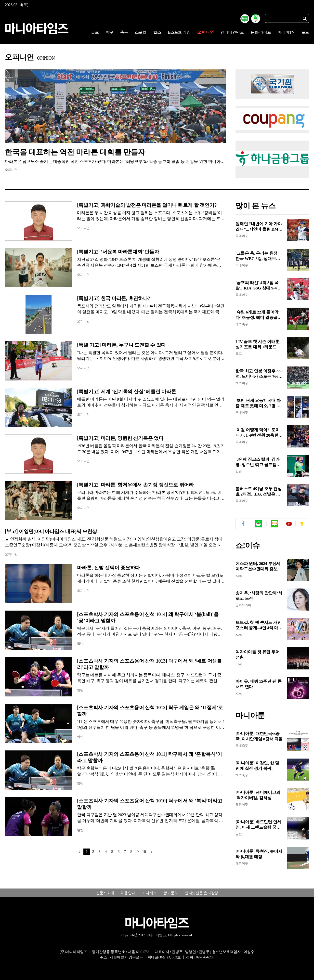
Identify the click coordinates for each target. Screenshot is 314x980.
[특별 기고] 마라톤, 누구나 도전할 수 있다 (122, 345)
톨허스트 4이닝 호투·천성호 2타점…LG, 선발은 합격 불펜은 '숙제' (259, 492)
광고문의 (171, 893)
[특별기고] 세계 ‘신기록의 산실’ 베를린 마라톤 (126, 392)
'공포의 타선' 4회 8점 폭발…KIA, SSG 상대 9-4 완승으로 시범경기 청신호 (259, 286)
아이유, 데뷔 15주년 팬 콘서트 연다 (258, 684)
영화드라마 (243, 605)
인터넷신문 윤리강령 (201, 893)
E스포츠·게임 (179, 32)
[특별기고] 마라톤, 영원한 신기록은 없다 (120, 438)
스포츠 (141, 32)
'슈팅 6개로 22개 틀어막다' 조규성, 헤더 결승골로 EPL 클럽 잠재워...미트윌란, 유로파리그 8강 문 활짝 (259, 315)
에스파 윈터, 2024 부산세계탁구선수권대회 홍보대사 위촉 (259, 567)
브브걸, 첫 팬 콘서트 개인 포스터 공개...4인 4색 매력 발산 (259, 625)
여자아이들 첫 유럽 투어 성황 (258, 655)
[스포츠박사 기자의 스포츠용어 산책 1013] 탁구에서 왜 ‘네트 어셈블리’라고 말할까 (149, 664)
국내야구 (242, 236)
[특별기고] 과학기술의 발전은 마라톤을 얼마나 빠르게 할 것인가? (149, 205)
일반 (80, 644)
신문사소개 (105, 893)
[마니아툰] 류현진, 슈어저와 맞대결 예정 (259, 854)
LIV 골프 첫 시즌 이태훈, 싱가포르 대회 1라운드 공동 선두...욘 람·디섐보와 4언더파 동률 (259, 345)
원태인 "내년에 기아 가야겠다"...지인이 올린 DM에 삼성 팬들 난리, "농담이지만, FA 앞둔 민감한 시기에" (259, 227)
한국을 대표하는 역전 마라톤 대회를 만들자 (75, 152)
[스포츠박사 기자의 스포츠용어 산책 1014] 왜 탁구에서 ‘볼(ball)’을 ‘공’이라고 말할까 (148, 617)
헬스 (157, 32)
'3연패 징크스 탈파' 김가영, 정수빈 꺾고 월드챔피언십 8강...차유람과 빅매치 (258, 462)
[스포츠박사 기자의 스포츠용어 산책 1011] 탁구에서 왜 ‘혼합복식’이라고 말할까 (150, 757)
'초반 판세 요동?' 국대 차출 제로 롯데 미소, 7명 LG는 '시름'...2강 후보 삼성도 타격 (259, 403)
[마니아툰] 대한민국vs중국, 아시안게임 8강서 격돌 (259, 736)
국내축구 (242, 746)
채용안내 (128, 893)
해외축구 (242, 324)
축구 (124, 32)
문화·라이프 (261, 32)
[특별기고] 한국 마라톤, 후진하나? (114, 298)
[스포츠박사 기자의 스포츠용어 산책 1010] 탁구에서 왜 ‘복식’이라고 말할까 (150, 804)
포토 (305, 32)
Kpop (239, 576)
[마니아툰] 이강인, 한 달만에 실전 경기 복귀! (257, 766)
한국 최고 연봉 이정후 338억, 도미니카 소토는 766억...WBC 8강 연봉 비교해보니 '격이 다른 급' (259, 374)
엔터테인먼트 (232, 32)
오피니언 (205, 32)
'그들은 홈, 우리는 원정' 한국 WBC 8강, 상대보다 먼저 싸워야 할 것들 (258, 256)
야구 (110, 32)
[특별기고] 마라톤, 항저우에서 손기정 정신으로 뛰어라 (135, 485)
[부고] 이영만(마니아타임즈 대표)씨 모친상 (51, 531)
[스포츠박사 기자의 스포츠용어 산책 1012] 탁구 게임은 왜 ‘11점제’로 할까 (150, 711)
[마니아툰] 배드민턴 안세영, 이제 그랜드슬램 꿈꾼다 (258, 825)
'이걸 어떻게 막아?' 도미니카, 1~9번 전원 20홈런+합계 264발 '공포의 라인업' (258, 433)
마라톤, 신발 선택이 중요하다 (108, 568)
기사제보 (149, 893)
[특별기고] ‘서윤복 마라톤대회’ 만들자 (118, 252)
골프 (95, 32)
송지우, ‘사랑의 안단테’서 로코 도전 (259, 596)
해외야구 (242, 383)
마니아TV (286, 32)
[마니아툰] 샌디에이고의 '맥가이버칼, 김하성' (258, 795)
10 (144, 852)
